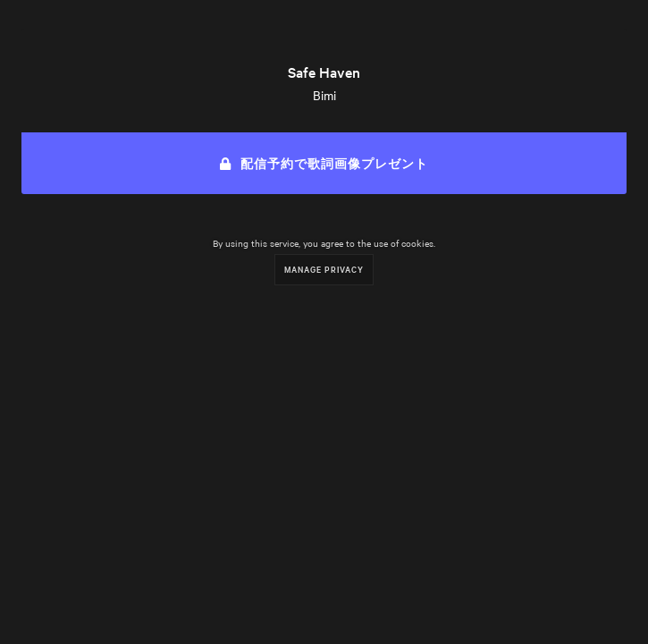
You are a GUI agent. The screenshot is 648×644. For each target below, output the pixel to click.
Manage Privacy (324, 269)
